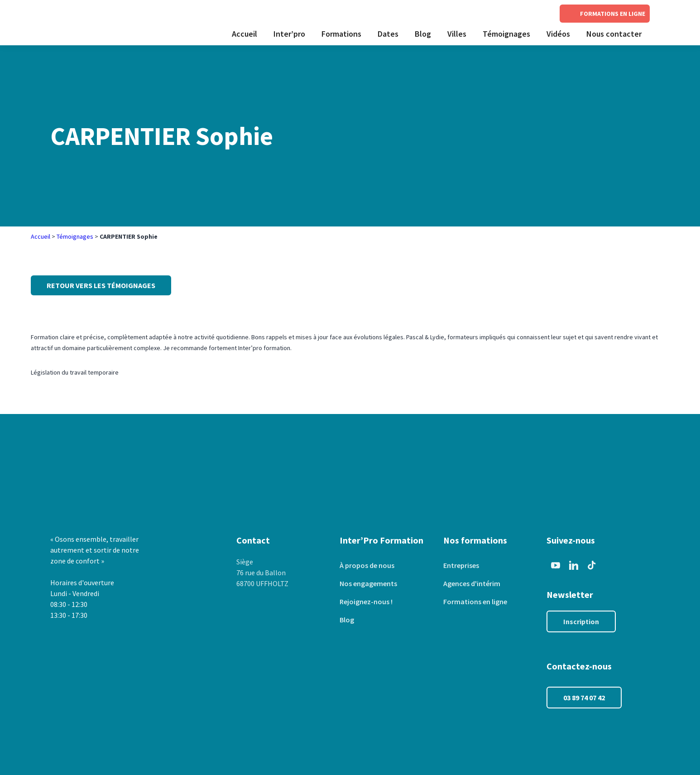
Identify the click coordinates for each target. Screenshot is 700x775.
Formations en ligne (475, 602)
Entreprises (461, 565)
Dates (388, 34)
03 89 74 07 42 (584, 698)
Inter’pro (289, 34)
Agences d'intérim (472, 583)
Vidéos (558, 34)
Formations (341, 34)
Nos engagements (368, 583)
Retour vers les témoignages (101, 285)
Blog (423, 34)
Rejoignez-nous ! (366, 602)
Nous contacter (614, 34)
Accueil (245, 34)
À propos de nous (367, 565)
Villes (457, 34)
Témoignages (506, 34)
